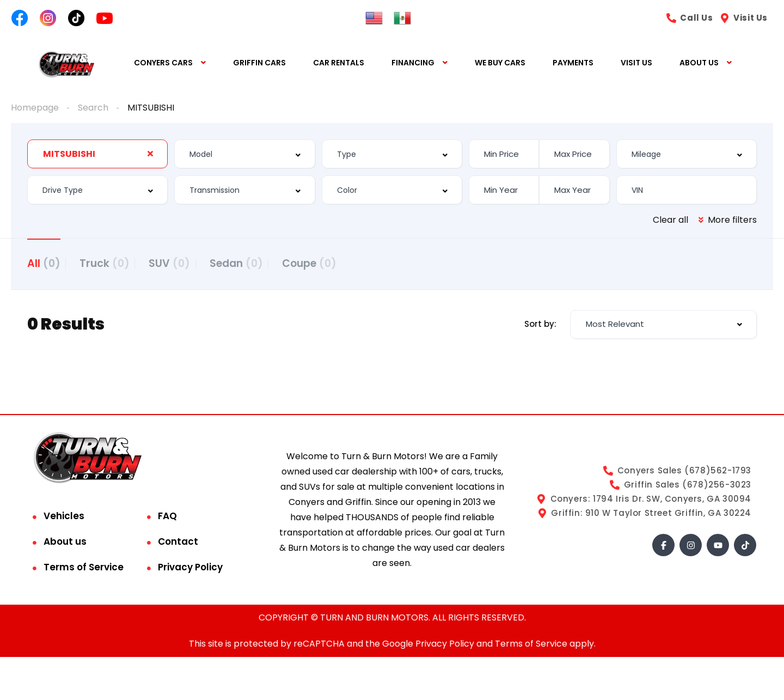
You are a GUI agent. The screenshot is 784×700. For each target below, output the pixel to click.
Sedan (260, 263)
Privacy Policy (190, 570)
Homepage (35, 108)
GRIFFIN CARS (259, 63)
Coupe (341, 263)
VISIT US (636, 63)
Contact (178, 545)
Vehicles (64, 519)
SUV (186, 263)
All (44, 263)
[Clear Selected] (150, 154)
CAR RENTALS (339, 63)
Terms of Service (84, 570)
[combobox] (97, 154)
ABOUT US (699, 63)
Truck (113, 263)
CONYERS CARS (163, 63)
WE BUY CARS (500, 63)
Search (93, 108)
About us (65, 545)
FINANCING (413, 63)
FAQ (167, 519)
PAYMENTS (573, 63)
